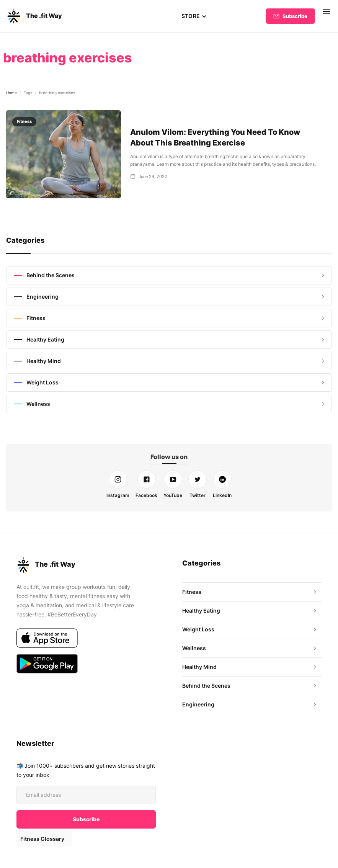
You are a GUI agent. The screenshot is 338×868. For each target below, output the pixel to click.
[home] (34, 16)
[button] (194, 16)
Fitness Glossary (42, 839)
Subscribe (295, 16)
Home (11, 93)
